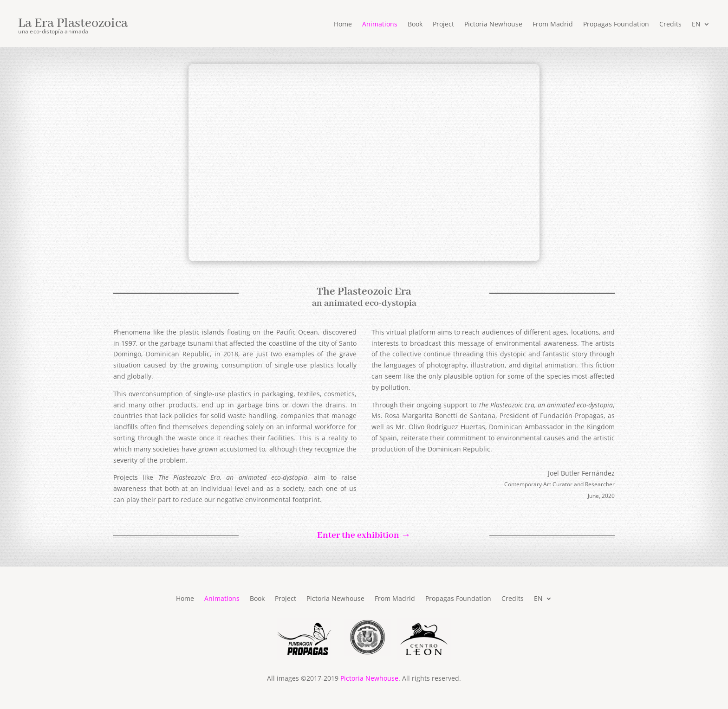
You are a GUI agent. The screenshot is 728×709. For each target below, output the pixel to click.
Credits (670, 25)
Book (415, 25)
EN (696, 25)
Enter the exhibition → (364, 535)
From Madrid (553, 25)
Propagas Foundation (616, 25)
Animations (380, 25)
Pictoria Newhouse (493, 25)
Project (443, 25)
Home (343, 25)
